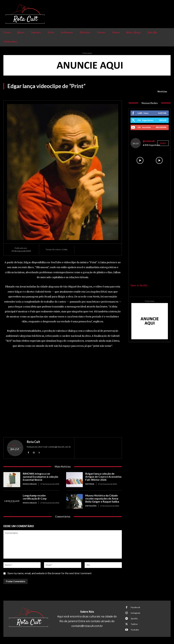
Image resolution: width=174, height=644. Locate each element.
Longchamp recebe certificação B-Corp (34, 497)
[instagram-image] (140, 160)
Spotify (134, 619)
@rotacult (149, 141)
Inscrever (161, 127)
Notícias (162, 91)
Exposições (91, 506)
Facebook (135, 607)
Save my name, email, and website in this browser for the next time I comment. (50, 573)
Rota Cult (33, 442)
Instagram (135, 613)
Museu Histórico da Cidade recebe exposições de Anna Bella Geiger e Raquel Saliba (102, 498)
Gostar (162, 113)
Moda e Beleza (30, 484)
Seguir (163, 120)
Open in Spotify (139, 285)
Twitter (134, 624)
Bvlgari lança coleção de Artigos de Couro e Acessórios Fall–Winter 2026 (103, 477)
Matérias (90, 484)
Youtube (135, 630)
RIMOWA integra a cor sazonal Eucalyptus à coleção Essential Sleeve (41, 477)
